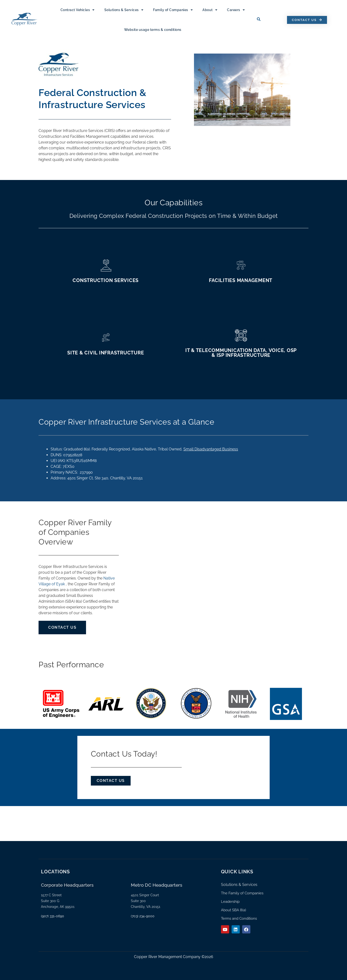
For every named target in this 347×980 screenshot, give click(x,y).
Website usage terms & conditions (153, 30)
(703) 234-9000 (143, 916)
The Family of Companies (242, 893)
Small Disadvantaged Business (211, 449)
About (210, 10)
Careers (236, 10)
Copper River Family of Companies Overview (75, 532)
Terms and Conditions (239, 918)
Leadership (230, 902)
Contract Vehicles (78, 10)
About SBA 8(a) (234, 910)
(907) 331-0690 (53, 916)
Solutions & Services (124, 10)
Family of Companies (173, 10)
